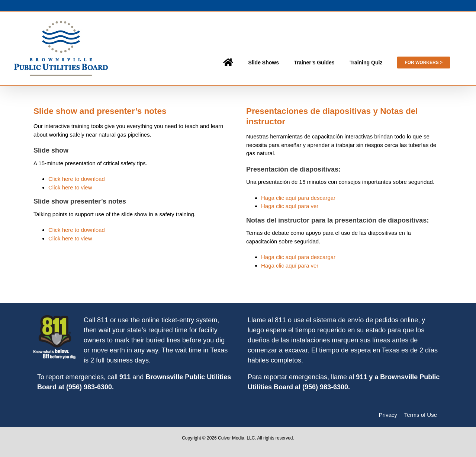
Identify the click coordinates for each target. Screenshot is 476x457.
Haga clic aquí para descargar (298, 198)
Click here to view (70, 187)
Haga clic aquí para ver (290, 206)
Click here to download (77, 179)
